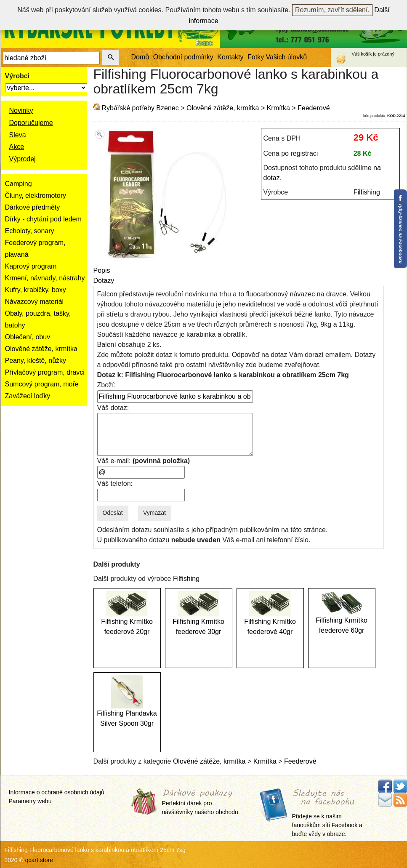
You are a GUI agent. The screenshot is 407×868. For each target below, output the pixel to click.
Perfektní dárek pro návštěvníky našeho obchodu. (201, 803)
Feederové (314, 108)
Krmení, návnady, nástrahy (45, 278)
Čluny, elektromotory (36, 196)
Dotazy (104, 281)
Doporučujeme (31, 123)
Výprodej (23, 159)
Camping (19, 184)
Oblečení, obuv (28, 337)
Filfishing (367, 192)
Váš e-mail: (144, 461)
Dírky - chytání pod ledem (43, 219)
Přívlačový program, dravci (45, 372)
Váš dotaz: (113, 408)
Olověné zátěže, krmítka (41, 349)
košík (367, 54)
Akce (17, 147)
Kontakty (230, 57)
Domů (140, 57)
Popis (102, 270)
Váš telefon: (115, 483)
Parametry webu (30, 801)
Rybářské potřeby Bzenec (140, 108)
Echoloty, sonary (30, 231)
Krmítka (278, 108)
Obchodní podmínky (183, 57)
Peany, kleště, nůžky (36, 361)
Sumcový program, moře (42, 384)
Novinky (21, 110)
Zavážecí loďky (28, 396)
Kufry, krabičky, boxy (36, 290)
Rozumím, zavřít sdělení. (332, 10)
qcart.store (39, 860)
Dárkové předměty (33, 207)
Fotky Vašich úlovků (277, 57)
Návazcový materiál (35, 302)
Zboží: (106, 385)
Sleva (18, 135)
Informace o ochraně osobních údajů (57, 792)
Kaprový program (31, 266)
